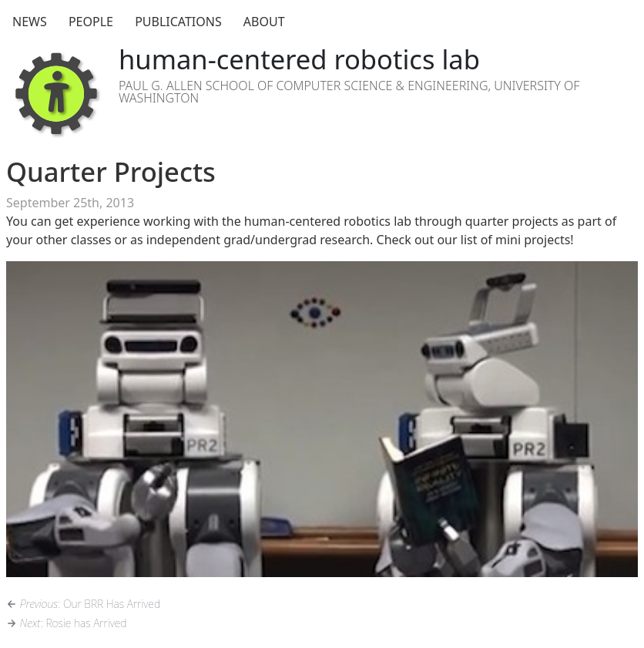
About (264, 22)
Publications (178, 22)
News (30, 22)
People (91, 22)
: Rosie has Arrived (66, 623)
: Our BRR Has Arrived (83, 604)
